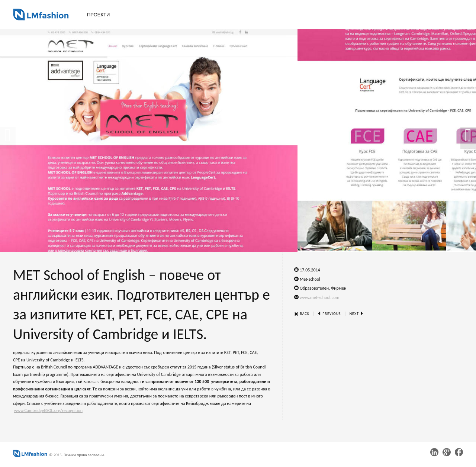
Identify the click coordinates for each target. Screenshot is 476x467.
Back (302, 314)
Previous (329, 314)
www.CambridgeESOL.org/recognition (48, 410)
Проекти (98, 15)
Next (357, 314)
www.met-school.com (319, 297)
